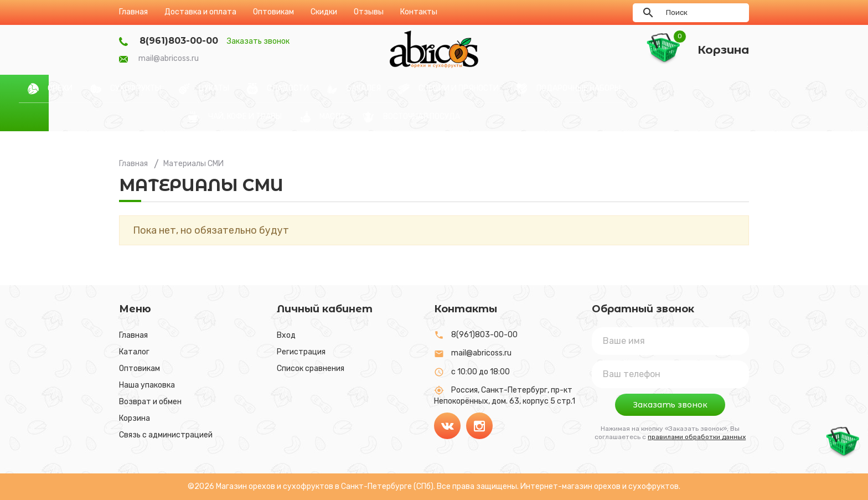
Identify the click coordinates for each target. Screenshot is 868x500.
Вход (286, 335)
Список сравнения (311, 368)
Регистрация (301, 352)
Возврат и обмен (150, 402)
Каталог (134, 352)
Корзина (135, 418)
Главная (133, 335)
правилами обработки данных (697, 437)
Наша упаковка (147, 385)
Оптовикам (139, 368)
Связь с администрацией (166, 435)
